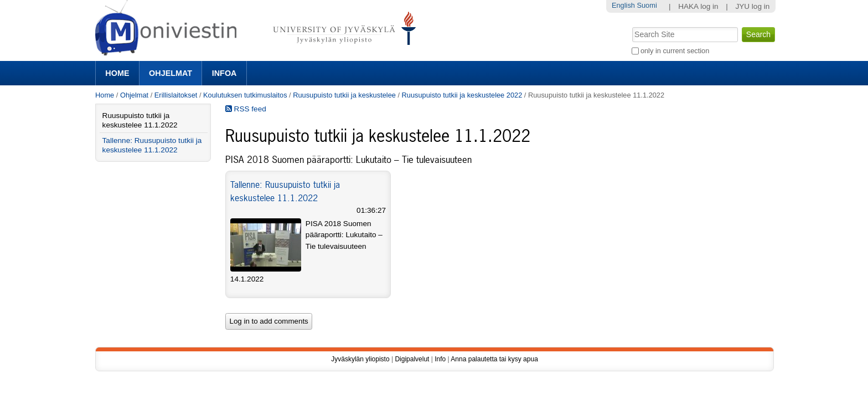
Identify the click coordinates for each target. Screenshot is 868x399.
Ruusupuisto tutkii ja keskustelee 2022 (462, 95)
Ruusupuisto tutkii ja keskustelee (344, 95)
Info (440, 359)
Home (117, 73)
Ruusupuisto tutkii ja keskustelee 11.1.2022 (140, 120)
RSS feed (246, 109)
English (623, 5)
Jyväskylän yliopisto (360, 359)
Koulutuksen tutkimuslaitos (245, 95)
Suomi (647, 5)
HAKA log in (698, 6)
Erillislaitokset (176, 95)
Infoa (224, 73)
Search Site (631, 26)
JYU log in (752, 6)
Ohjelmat (170, 73)
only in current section (675, 51)
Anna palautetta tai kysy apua (494, 359)
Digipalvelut (412, 359)
